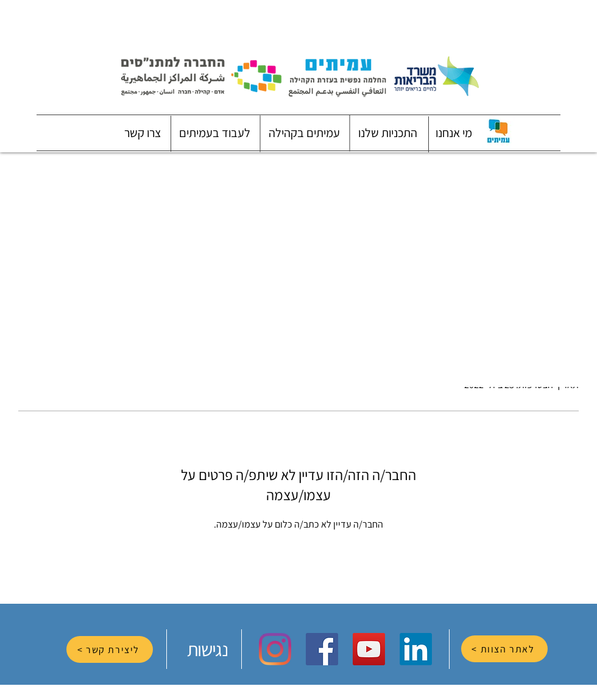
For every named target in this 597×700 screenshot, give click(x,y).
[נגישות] (208, 649)
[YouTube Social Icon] (369, 649)
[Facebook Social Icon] (322, 649)
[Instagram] (275, 649)
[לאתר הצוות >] (504, 649)
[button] (454, 133)
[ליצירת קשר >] (110, 649)
